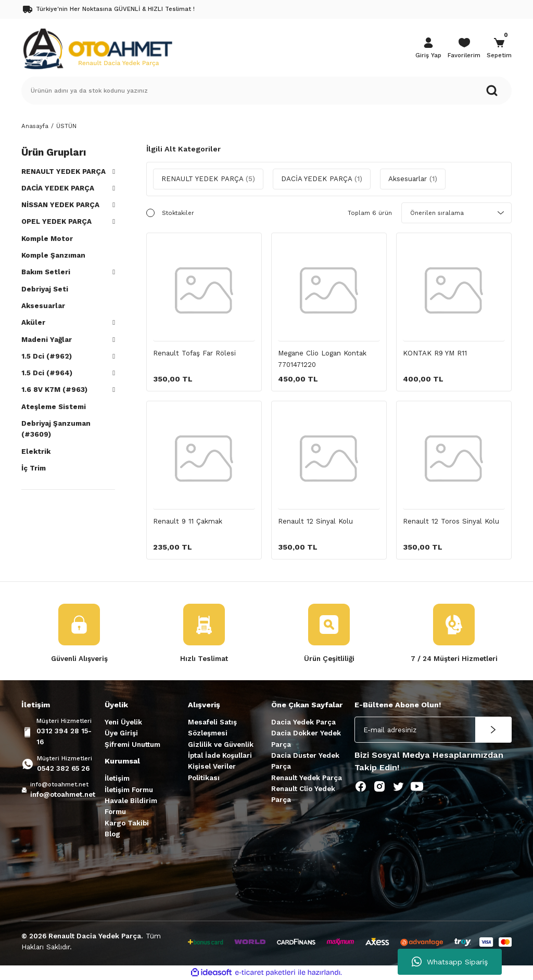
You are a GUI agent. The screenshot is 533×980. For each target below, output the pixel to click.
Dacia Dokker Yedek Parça (306, 739)
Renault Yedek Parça (307, 778)
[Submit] (493, 730)
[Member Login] (428, 49)
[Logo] (97, 48)
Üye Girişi (121, 733)
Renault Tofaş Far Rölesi (194, 353)
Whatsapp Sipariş (450, 962)
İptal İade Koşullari (220, 755)
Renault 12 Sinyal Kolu (315, 521)
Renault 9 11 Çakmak (188, 521)
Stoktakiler (178, 213)
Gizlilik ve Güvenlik (221, 744)
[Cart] (499, 49)
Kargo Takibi (127, 823)
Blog (112, 834)
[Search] (266, 91)
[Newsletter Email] (433, 730)
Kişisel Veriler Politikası (212, 772)
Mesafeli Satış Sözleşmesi (212, 728)
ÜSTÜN (66, 126)
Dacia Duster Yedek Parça (305, 761)
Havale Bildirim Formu (131, 806)
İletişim (117, 778)
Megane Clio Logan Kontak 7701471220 (322, 359)
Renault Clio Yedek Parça (303, 794)
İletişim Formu (129, 790)
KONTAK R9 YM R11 (435, 353)
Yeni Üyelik (123, 722)
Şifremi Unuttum (132, 744)
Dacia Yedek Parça (303, 722)
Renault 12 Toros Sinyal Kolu (451, 521)
